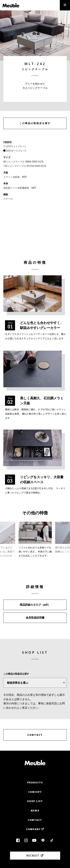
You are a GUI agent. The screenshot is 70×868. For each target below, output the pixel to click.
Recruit (33, 856)
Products (35, 782)
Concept (35, 792)
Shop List (35, 801)
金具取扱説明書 (35, 618)
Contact (35, 820)
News (35, 811)
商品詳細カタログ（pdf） (35, 605)
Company (33, 829)
